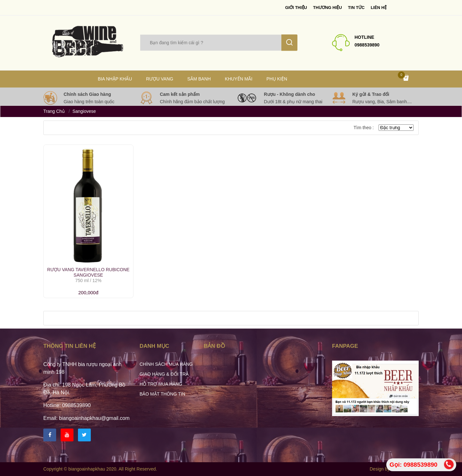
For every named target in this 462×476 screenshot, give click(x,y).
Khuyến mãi (239, 79)
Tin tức (356, 8)
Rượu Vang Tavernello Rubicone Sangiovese (88, 272)
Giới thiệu (296, 8)
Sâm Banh (199, 79)
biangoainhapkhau (87, 469)
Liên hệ (379, 8)
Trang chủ (54, 111)
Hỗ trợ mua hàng (161, 384)
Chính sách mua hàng (166, 364)
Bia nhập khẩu (115, 79)
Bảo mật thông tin (162, 394)
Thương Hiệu (328, 8)
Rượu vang (160, 79)
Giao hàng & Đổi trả (164, 374)
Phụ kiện (277, 79)
